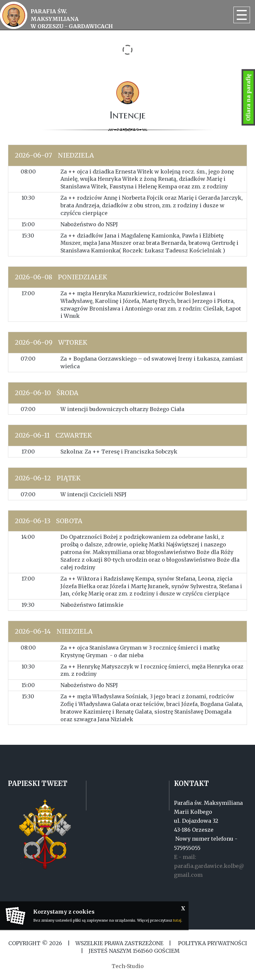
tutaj (177, 920)
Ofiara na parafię (248, 97)
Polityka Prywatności (212, 943)
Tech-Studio (128, 966)
